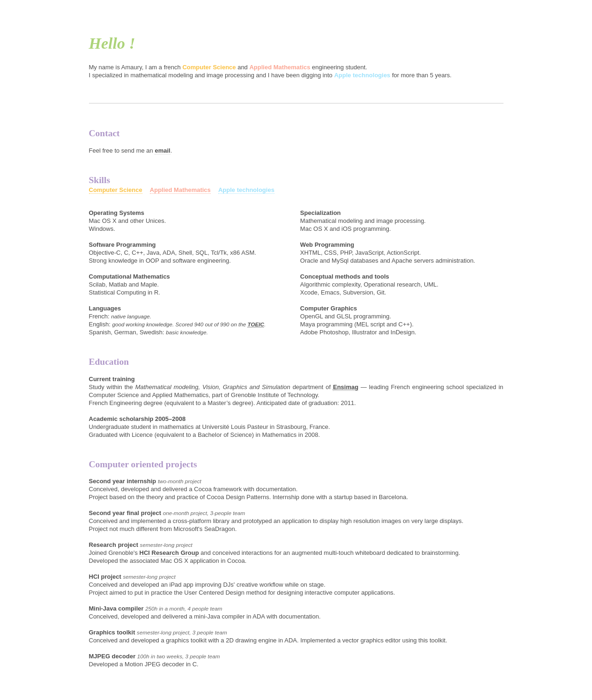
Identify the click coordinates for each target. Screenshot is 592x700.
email (162, 151)
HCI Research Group (169, 553)
